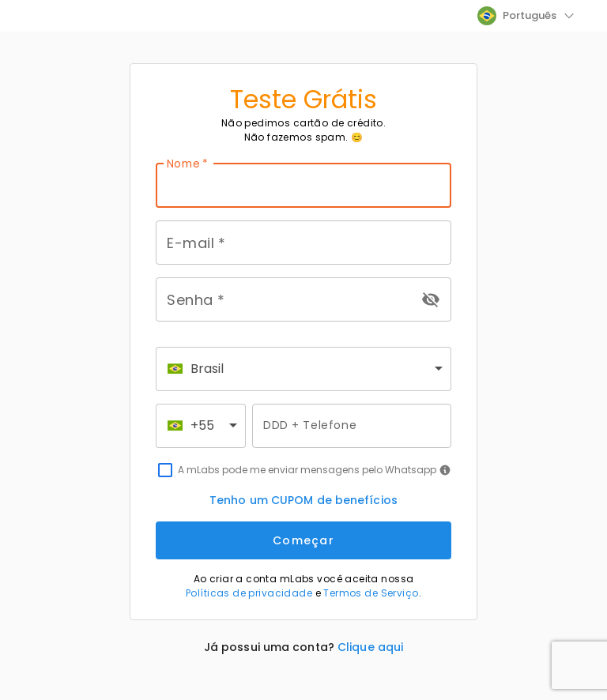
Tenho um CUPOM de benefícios (303, 500)
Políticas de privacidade (249, 593)
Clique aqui (370, 647)
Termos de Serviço (371, 593)
